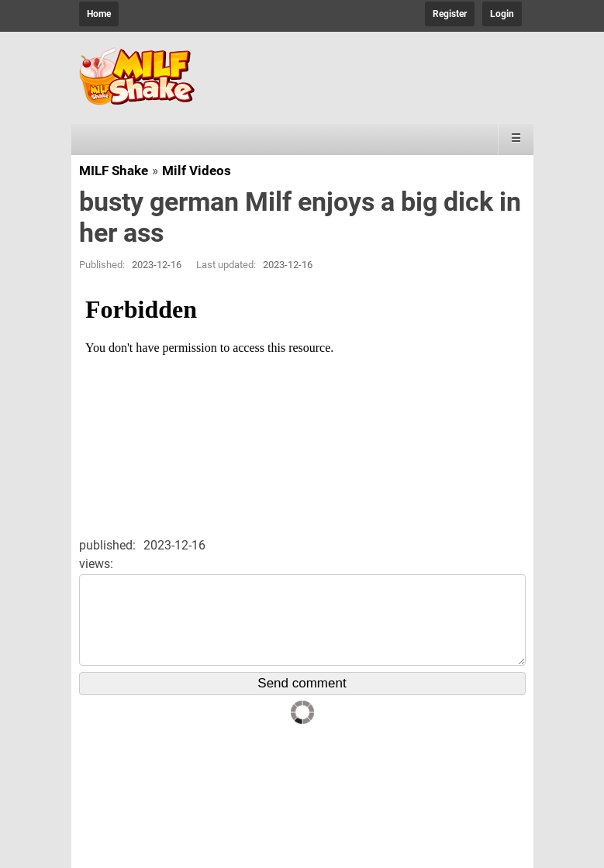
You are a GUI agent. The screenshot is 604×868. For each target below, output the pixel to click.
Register (450, 14)
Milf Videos (197, 170)
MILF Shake (114, 170)
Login (502, 14)
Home (99, 14)
